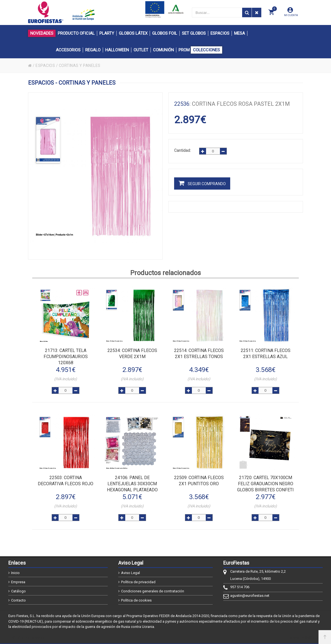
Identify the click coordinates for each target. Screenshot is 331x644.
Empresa (18, 582)
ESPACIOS (45, 66)
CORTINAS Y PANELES (80, 66)
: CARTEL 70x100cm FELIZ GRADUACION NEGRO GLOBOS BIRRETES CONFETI (265, 484)
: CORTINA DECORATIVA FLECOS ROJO (66, 481)
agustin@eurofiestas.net (250, 596)
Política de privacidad (138, 582)
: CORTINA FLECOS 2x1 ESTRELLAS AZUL (266, 354)
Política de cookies (136, 600)
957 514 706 (240, 587)
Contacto (18, 600)
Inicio (15, 573)
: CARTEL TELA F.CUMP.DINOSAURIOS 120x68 (66, 357)
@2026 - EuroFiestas (28, 638)
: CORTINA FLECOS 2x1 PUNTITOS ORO (199, 481)
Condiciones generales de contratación (153, 591)
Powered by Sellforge (303, 638)
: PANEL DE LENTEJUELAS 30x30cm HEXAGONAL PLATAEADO (132, 484)
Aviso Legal (131, 573)
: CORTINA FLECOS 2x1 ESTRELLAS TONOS (199, 354)
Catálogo (18, 591)
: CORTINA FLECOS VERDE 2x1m (132, 354)
